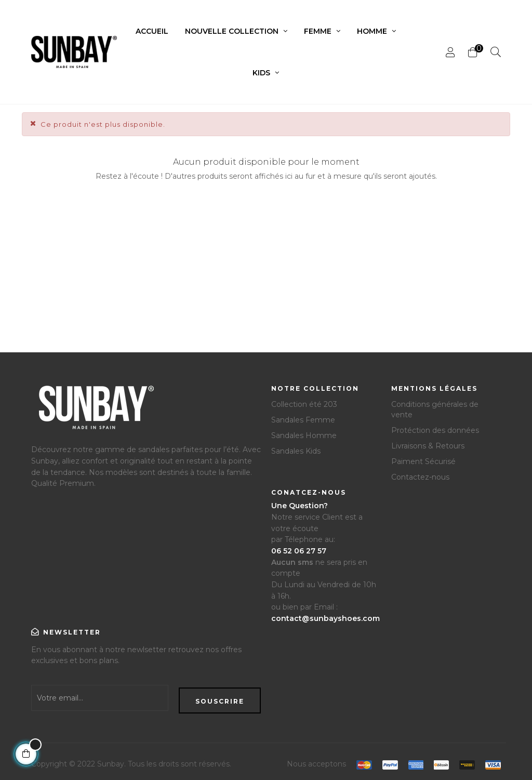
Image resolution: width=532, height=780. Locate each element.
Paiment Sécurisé (423, 461)
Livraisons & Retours (428, 446)
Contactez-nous (420, 477)
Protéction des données (435, 430)
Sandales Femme (303, 420)
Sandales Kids (296, 451)
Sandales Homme (304, 435)
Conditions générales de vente (435, 409)
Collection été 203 (304, 404)
